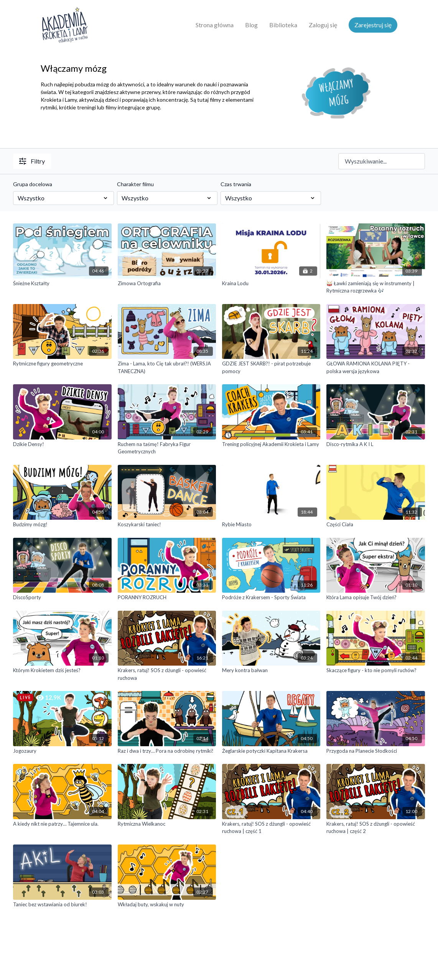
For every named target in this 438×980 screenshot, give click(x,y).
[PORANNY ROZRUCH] (167, 598)
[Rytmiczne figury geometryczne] (62, 364)
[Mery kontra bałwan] (271, 671)
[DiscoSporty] (62, 598)
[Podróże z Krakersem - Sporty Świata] (271, 598)
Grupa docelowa (33, 184)
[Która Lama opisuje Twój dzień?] (375, 598)
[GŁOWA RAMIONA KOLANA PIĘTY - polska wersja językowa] (375, 368)
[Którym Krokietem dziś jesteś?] (62, 671)
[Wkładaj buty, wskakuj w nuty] (167, 905)
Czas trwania (236, 184)
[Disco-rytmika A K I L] (375, 445)
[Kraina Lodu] (271, 284)
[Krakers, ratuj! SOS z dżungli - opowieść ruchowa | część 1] (271, 828)
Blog (251, 25)
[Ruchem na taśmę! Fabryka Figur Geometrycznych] (167, 448)
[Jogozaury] (62, 751)
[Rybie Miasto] (271, 525)
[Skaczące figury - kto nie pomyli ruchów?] (375, 671)
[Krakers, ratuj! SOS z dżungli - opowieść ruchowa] (167, 674)
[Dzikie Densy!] (62, 445)
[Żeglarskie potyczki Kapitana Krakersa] (271, 751)
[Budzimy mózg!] (62, 525)
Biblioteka (283, 25)
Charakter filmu (135, 184)
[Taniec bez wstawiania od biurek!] (62, 905)
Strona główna (215, 25)
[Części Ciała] (375, 525)
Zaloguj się (323, 25)
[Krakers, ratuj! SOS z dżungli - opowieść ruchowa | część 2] (375, 828)
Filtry (32, 161)
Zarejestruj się (373, 25)
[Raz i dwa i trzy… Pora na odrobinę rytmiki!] (167, 751)
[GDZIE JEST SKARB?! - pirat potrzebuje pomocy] (271, 368)
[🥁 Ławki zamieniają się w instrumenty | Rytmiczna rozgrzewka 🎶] (375, 287)
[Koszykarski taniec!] (167, 525)
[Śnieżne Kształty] (62, 284)
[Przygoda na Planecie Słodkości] (375, 751)
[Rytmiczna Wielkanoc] (167, 824)
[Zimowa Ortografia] (167, 284)
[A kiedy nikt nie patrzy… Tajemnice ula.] (62, 824)
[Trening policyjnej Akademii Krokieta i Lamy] (271, 445)
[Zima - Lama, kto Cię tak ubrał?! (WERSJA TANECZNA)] (167, 368)
